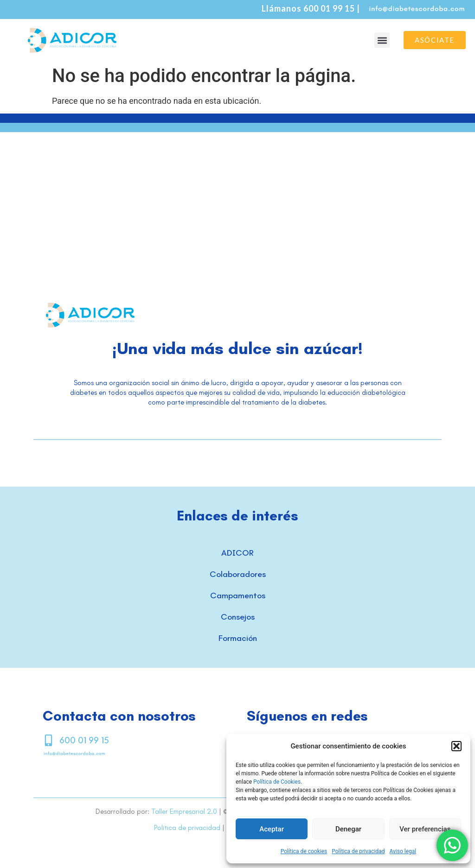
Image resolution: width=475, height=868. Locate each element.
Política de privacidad (358, 851)
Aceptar (272, 829)
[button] (456, 746)
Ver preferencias (425, 829)
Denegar (348, 829)
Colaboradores (238, 574)
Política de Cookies (277, 782)
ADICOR (237, 553)
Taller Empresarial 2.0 (184, 811)
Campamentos (238, 596)
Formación (238, 638)
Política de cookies (304, 851)
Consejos (238, 617)
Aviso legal (403, 851)
